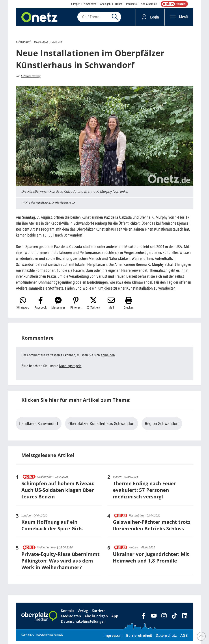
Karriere (99, 613)
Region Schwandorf (162, 426)
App (115, 619)
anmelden (108, 358)
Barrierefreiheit (139, 638)
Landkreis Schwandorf (39, 426)
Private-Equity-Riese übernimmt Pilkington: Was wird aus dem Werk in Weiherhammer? (61, 563)
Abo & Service (149, 4)
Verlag (83, 613)
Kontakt (67, 613)
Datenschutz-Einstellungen (83, 624)
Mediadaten (71, 619)
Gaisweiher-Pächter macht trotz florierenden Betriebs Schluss (152, 528)
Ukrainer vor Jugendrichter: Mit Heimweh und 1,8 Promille (151, 560)
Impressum (113, 638)
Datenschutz (166, 638)
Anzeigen (105, 4)
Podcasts (131, 4)
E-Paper (75, 4)
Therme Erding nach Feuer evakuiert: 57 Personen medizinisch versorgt (144, 492)
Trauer (118, 4)
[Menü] (172, 18)
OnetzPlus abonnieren (174, 4)
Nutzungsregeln (70, 369)
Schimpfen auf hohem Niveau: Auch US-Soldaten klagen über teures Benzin (58, 492)
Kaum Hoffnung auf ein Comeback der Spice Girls (52, 528)
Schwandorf (23, 44)
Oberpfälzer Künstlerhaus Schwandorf (102, 426)
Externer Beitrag (31, 78)
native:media (56, 637)
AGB (184, 638)
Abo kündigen (96, 619)
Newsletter (90, 4)
